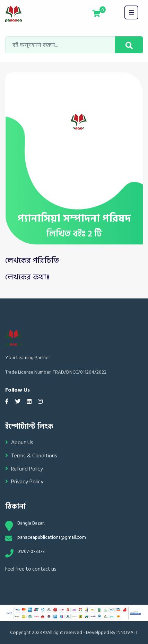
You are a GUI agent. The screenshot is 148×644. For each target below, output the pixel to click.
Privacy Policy (24, 482)
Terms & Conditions (31, 456)
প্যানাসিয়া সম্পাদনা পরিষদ (74, 218)
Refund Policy (24, 469)
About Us (19, 443)
